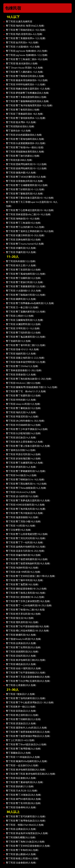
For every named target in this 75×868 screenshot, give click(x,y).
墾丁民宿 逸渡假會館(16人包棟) (22, 517)
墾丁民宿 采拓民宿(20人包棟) (21, 656)
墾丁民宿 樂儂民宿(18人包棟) (21, 635)
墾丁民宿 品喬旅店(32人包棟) (21, 829)
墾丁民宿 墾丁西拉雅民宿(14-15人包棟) (26, 484)
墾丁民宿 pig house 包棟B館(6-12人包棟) (27, 55)
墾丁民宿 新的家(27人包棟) (20, 786)
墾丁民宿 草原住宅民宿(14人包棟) (23, 454)
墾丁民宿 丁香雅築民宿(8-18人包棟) (24, 114)
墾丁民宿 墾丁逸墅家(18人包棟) (22, 584)
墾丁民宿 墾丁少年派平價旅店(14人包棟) (27, 429)
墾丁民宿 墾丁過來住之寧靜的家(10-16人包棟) (30, 231)
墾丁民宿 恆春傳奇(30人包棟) (21, 807)
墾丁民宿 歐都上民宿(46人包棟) (22, 858)
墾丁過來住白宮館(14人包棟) (21, 450)
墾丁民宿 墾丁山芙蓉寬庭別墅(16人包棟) (27, 534)
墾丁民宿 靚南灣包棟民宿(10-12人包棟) (26, 168)
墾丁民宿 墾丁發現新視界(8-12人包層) (26, 118)
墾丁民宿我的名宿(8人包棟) (20, 126)
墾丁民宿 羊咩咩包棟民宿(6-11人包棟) (26, 84)
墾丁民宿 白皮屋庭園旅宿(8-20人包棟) (26, 143)
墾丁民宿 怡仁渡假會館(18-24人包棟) (25, 597)
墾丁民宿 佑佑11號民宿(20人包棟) (23, 668)
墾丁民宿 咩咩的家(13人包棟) (21, 400)
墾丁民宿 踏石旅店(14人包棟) (21, 437)
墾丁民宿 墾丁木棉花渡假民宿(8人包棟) (26, 97)
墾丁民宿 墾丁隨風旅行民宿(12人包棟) (26, 295)
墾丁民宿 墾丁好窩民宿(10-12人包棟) (25, 189)
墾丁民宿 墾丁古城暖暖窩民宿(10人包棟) (27, 185)
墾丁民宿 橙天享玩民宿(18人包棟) (23, 614)
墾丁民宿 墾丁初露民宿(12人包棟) (23, 395)
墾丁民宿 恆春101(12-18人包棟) (22, 349)
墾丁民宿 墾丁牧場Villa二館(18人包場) (25, 610)
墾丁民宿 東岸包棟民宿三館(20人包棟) (26, 660)
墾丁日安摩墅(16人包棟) (18, 530)
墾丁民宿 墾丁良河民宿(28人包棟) (23, 803)
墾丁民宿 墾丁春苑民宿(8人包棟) (23, 110)
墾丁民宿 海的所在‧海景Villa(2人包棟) (25, 26)
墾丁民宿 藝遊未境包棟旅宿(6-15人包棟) (27, 80)
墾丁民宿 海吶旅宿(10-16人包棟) (23, 219)
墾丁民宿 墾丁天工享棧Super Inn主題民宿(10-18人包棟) (32, 204)
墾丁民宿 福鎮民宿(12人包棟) (21, 353)
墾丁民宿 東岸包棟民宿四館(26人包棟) (26, 770)
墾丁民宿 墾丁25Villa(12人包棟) (22, 366)
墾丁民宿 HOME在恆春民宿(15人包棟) (25, 505)
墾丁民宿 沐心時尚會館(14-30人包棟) (25, 421)
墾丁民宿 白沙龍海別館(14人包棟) (23, 433)
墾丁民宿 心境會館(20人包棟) (21, 685)
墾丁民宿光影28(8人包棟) (19, 160)
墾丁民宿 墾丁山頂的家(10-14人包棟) (25, 227)
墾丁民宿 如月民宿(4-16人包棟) (22, 42)
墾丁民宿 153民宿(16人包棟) (21, 526)
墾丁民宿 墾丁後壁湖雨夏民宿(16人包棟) (27, 559)
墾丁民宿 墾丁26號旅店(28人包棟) (23, 795)
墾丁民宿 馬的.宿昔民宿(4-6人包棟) (24, 34)
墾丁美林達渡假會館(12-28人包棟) (24, 370)
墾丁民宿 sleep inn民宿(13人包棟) (23, 404)
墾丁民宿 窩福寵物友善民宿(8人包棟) (25, 152)
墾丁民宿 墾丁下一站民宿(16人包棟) (24, 542)
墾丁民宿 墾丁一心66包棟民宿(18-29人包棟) (29, 605)
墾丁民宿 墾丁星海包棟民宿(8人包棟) (25, 139)
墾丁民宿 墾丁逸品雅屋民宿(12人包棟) (26, 337)
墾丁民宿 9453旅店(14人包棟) (21, 475)
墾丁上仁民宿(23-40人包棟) (20, 740)
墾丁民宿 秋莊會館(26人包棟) (21, 778)
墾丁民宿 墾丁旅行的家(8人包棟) (23, 156)
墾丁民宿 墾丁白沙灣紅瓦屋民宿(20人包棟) (28, 681)
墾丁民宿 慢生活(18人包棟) (20, 618)
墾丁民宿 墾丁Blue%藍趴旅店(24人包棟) (26, 744)
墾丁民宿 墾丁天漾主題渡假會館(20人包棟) (28, 677)
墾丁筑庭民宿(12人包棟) (18, 341)
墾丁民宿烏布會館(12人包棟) (21, 261)
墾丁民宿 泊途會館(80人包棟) (21, 863)
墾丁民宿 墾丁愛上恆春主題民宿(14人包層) (28, 446)
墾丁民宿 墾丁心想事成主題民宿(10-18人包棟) (30, 210)
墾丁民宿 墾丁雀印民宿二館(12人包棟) (26, 345)
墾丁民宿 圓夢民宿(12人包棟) (21, 299)
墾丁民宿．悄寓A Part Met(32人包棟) (25, 825)
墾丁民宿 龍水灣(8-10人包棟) (21, 122)
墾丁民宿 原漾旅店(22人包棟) (21, 723)
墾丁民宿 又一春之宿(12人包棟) (22, 307)
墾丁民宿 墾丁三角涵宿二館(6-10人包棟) (27, 59)
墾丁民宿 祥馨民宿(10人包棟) (21, 248)
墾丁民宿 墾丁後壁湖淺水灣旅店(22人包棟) (28, 736)
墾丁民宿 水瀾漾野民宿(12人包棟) (23, 324)
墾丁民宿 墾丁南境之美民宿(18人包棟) (26, 593)
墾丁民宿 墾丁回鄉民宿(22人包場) (23, 719)
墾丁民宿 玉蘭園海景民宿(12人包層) (24, 320)
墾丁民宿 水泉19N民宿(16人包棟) (23, 572)
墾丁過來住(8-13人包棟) (18, 131)
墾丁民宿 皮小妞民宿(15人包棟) (22, 496)
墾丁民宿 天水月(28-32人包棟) (22, 791)
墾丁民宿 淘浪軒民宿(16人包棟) (22, 568)
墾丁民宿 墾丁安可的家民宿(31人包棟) (26, 816)
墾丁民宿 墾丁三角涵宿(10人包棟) (23, 223)
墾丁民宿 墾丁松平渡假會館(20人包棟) (26, 672)
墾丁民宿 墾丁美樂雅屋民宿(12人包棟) (26, 286)
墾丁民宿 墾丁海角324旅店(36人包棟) (25, 842)
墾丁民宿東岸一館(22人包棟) (21, 707)
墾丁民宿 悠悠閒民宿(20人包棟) (22, 652)
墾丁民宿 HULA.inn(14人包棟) (21, 492)
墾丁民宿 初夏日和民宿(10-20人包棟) (25, 235)
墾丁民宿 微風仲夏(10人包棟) (21, 173)
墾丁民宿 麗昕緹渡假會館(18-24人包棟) (26, 589)
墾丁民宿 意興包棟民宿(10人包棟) (23, 239)
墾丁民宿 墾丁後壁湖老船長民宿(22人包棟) (28, 732)
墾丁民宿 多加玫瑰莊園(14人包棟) (23, 458)
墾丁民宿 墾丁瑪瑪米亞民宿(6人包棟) (25, 76)
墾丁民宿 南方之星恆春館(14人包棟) (24, 442)
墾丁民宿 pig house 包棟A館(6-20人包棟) (27, 51)
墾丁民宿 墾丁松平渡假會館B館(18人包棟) (28, 626)
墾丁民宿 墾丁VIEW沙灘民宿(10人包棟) (26, 177)
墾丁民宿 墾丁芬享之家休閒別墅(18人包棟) (28, 601)
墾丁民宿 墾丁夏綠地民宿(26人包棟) (24, 782)
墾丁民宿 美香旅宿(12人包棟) (21, 374)
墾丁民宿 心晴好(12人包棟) (20, 316)
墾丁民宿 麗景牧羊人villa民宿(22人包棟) (26, 728)
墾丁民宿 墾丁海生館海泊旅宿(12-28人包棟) (29, 379)
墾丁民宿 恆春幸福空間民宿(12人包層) (26, 362)
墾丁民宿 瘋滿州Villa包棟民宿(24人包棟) (27, 761)
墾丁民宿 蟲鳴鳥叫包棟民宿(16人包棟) (26, 547)
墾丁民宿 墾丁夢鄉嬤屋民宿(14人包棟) (26, 471)
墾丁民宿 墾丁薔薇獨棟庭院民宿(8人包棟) (27, 101)
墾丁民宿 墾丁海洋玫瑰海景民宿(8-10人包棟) (29, 105)
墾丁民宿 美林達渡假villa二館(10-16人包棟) (28, 214)
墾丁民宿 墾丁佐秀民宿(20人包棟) (23, 647)
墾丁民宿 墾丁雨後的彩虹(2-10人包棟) (26, 30)
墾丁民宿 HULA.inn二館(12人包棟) (23, 383)
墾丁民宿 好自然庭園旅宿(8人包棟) (24, 135)
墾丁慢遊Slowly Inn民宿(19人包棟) (23, 639)
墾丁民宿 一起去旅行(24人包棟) (22, 765)
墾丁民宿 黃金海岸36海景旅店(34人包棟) (27, 833)
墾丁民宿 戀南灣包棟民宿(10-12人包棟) (26, 164)
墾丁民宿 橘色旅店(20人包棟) (21, 664)
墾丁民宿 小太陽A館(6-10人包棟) (23, 47)
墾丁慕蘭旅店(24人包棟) (18, 753)
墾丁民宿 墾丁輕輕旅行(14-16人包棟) (25, 479)
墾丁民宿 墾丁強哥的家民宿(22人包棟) (26, 698)
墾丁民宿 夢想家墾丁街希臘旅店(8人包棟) (27, 93)
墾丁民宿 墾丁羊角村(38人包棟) (22, 850)
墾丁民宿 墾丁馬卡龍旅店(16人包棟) (24, 513)
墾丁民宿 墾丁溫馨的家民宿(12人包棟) (26, 312)
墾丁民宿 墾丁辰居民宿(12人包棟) (23, 270)
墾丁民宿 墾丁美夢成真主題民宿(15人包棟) (28, 500)
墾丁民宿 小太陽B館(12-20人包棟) (24, 291)
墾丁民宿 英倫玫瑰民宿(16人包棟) (23, 555)
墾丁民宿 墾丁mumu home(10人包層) (25, 244)
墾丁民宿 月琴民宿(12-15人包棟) (23, 328)
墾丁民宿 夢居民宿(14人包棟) (21, 467)
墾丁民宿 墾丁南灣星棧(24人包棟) (23, 749)
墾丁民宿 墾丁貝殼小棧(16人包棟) (23, 521)
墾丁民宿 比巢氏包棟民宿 (19, 21)
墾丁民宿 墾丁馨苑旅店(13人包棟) (23, 408)
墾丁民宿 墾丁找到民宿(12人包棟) (23, 333)
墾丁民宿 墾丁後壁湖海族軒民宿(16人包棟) (28, 563)
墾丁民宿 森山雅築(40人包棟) (21, 854)
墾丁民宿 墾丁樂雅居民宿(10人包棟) (24, 193)
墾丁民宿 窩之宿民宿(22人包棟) (22, 715)
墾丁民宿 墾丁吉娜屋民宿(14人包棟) (24, 463)
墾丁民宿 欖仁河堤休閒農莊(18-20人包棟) (27, 631)
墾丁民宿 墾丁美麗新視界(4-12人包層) (26, 38)
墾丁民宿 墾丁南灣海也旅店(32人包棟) (26, 821)
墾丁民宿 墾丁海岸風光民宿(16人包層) (26, 509)
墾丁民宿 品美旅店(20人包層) (21, 643)
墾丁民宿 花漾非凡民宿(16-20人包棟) (25, 551)
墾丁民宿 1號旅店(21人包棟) (20, 694)
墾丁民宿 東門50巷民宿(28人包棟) (23, 799)
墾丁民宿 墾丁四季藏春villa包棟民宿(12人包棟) (30, 303)
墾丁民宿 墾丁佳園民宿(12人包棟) (23, 278)
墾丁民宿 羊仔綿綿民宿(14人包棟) (23, 425)
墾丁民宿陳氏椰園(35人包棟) (21, 837)
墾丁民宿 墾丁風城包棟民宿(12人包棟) (26, 274)
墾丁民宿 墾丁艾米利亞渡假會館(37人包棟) (28, 846)
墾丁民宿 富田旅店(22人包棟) (21, 711)
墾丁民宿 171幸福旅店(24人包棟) (23, 757)
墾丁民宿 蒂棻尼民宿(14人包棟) (22, 416)
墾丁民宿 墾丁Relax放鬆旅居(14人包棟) (26, 488)
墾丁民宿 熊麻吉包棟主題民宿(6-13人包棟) (28, 89)
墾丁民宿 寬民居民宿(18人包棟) (22, 622)
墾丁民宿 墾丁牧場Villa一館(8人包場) (25, 147)
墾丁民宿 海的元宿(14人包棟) (21, 412)
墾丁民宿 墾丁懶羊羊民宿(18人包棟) (24, 580)
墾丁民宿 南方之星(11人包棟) (21, 265)
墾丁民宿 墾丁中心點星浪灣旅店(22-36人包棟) (30, 702)
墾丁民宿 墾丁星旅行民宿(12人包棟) (24, 282)
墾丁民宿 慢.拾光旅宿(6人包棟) (22, 63)
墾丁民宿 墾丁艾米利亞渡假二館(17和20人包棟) (30, 576)
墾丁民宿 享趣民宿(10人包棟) (21, 252)
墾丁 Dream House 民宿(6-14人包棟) (24, 68)
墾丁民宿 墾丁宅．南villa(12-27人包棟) (26, 391)
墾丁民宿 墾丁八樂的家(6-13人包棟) (24, 72)
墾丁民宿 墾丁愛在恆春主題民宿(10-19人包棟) (30, 198)
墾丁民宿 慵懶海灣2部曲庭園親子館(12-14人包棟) (32, 387)
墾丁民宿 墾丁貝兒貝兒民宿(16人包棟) (26, 538)
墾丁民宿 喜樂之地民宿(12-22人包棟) (25, 358)
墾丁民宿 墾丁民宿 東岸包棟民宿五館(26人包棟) (31, 774)
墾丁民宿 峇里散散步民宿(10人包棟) (24, 181)
